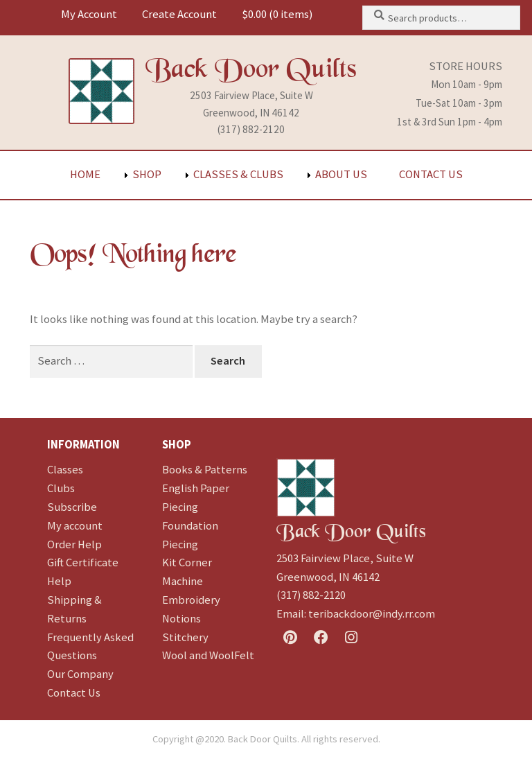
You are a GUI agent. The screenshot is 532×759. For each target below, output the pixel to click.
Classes (65, 470)
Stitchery (185, 637)
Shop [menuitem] (147, 174)
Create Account (179, 14)
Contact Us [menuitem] (431, 174)
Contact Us (74, 693)
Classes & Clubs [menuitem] (238, 174)
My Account (89, 14)
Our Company (80, 674)
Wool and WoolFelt (208, 655)
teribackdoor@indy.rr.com (372, 614)
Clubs (61, 488)
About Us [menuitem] (341, 174)
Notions (181, 619)
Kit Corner (187, 562)
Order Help (74, 544)
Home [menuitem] (85, 174)
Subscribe (72, 507)
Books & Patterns (205, 470)
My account (75, 526)
